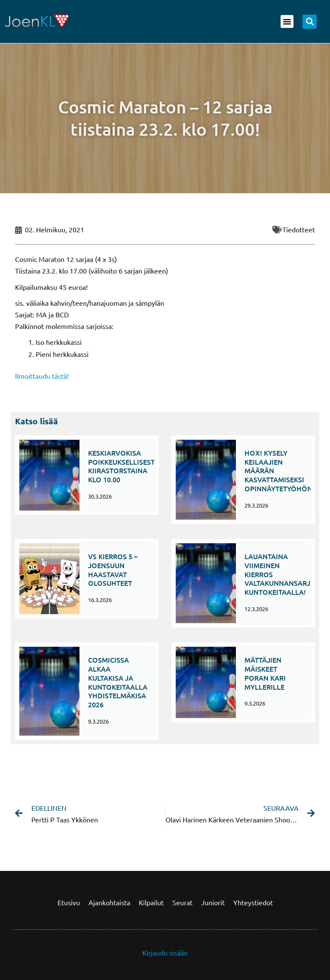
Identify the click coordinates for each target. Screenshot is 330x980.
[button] (287, 21)
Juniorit (213, 902)
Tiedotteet (299, 229)
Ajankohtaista (109, 902)
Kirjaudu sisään (165, 953)
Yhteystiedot (253, 902)
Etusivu (69, 902)
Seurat (182, 902)
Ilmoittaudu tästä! (42, 376)
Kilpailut (151, 902)
